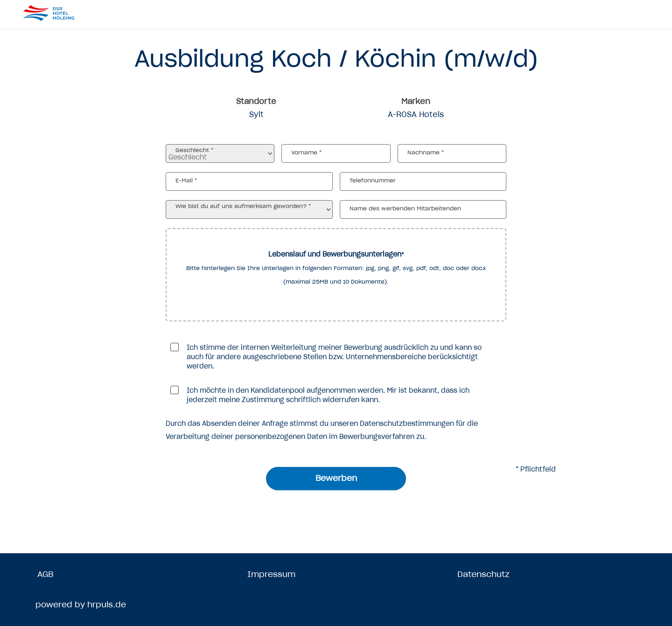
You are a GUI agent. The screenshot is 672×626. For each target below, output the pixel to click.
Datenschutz (483, 574)
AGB (45, 574)
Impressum (271, 574)
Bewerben (336, 478)
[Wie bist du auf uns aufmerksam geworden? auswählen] (249, 209)
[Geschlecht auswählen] (220, 153)
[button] (336, 275)
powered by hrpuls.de (81, 605)
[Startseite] (61, 13)
